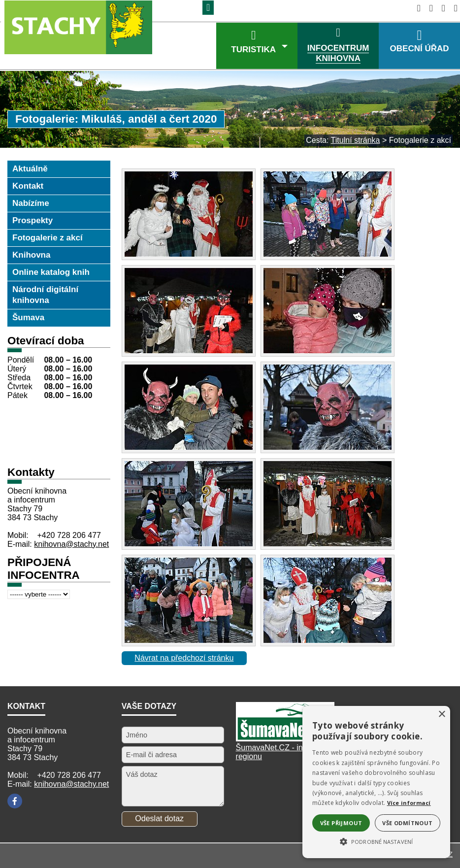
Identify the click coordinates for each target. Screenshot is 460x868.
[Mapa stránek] (441, 8)
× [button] (442, 715)
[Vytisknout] (453, 8)
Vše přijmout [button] (341, 823)
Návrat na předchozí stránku (184, 658)
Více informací (409, 803)
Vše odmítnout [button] (407, 823)
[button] (376, 841)
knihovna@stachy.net (71, 544)
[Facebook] (15, 801)
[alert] (376, 782)
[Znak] (208, 8)
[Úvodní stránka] (416, 8)
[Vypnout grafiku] (428, 8)
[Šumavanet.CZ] (285, 739)
